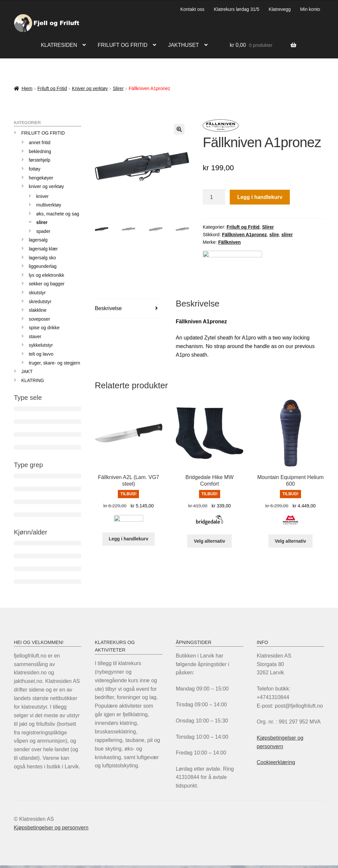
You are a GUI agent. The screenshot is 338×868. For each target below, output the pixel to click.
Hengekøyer (41, 178)
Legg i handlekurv (260, 197)
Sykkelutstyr (41, 345)
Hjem (27, 88)
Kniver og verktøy (90, 88)
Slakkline (38, 310)
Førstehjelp (39, 160)
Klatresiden (59, 45)
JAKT (27, 371)
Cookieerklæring (276, 762)
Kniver (42, 196)
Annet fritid (39, 143)
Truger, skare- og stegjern (54, 363)
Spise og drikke (44, 328)
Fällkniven (229, 242)
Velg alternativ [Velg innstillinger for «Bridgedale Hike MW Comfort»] (209, 543)
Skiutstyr (37, 293)
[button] (179, 129)
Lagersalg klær (43, 249)
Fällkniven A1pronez (245, 235)
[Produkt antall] (214, 197)
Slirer (118, 88)
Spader (43, 231)
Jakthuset (183, 45)
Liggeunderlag (43, 266)
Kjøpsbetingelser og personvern (51, 828)
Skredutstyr (40, 302)
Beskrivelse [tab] (108, 311)
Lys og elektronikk (46, 275)
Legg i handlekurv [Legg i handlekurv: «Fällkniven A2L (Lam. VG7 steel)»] (128, 543)
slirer (287, 235)
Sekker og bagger (47, 284)
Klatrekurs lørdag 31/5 (237, 9)
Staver (35, 337)
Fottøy (34, 169)
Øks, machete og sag (58, 214)
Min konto (310, 9)
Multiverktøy (49, 205)
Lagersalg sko (42, 258)
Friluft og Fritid (52, 88)
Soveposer (39, 319)
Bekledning (40, 151)
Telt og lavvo (41, 354)
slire (274, 235)
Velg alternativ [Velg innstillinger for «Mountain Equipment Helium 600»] (290, 543)
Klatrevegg (280, 9)
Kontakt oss (192, 9)
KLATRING (33, 380)
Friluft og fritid (123, 45)
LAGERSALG (38, 240)
